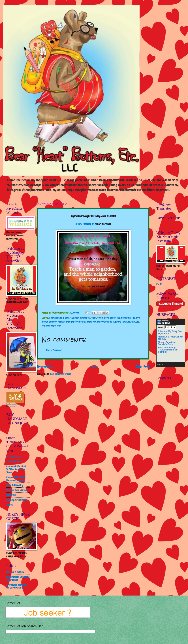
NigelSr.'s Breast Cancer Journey (170, 338)
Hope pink (126, 318)
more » (160, 364)
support (117, 322)
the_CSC (135, 322)
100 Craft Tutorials (16, 572)
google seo (115, 318)
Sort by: (161, 327)
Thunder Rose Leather (17, 490)
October (53, 322)
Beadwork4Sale (14, 461)
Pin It (159, 284)
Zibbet (9, 505)
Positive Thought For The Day (72, 322)
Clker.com (13, 406)
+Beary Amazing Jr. (85, 224)
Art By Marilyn (14, 456)
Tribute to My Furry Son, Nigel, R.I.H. (170, 332)
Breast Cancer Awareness (78, 318)
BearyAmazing (57, 318)
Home (94, 366)
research (92, 322)
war (59, 326)
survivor (126, 322)
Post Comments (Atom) (61, 374)
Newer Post (45, 366)
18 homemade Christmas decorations (18, 578)
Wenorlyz (11, 495)
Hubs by (164, 322)
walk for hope (49, 326)
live (138, 318)
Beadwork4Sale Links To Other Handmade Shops (17, 469)
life (133, 318)
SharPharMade (104, 322)
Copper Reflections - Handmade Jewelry (16, 479)
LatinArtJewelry (15, 485)
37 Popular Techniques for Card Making (17, 586)
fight (94, 318)
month (45, 322)
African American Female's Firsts (167, 343)
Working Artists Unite (17, 500)
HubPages (179, 365)
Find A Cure (103, 318)
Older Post (142, 366)
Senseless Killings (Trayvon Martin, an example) (168, 350)
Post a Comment (54, 350)
